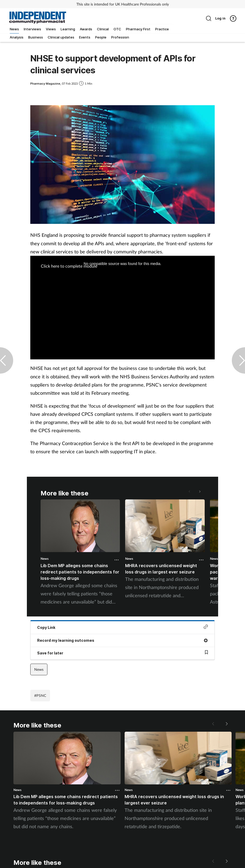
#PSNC (40, 695)
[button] (199, 491)
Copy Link (122, 627)
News (45, 559)
